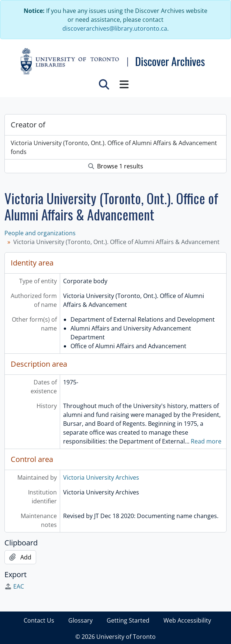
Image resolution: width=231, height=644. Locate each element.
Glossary (80, 620)
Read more (206, 441)
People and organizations (40, 233)
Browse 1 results (116, 166)
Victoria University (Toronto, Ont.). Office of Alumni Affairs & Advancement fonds (114, 147)
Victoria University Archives (101, 477)
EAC (14, 586)
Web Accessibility (187, 620)
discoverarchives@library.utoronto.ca (115, 28)
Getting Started (128, 620)
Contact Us (39, 620)
